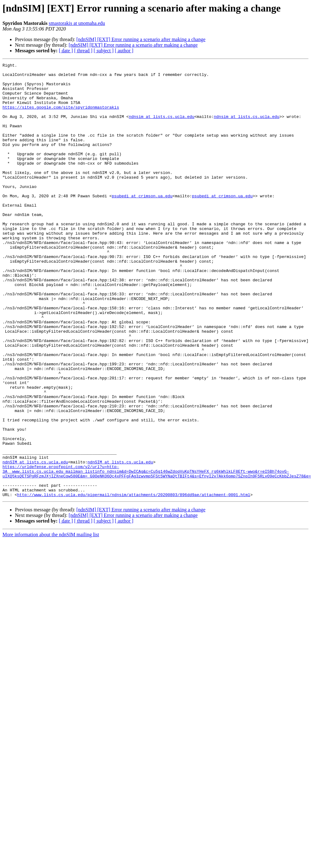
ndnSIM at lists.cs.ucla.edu (35, 542)
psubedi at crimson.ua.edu (142, 223)
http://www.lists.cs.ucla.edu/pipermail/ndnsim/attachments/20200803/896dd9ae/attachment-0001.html (134, 581)
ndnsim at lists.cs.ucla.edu (162, 128)
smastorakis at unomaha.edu (77, 23)
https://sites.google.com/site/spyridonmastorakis (61, 116)
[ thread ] (83, 51)
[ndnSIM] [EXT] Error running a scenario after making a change (141, 39)
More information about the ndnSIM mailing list (51, 621)
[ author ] (124, 51)
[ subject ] (104, 51)
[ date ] (66, 51)
